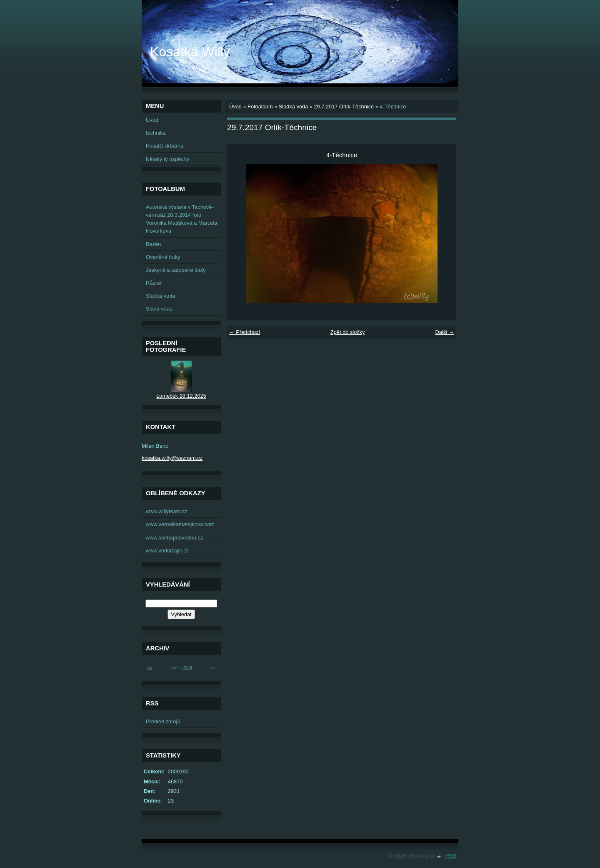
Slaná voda (159, 309)
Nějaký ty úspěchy (167, 159)
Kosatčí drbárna (165, 146)
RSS (451, 856)
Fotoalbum (260, 107)
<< (150, 668)
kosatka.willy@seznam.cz (172, 458)
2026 (187, 668)
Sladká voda (293, 107)
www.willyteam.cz (167, 511)
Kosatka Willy (190, 52)
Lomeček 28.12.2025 (181, 396)
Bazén (153, 244)
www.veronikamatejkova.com (180, 524)
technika (156, 133)
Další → (445, 332)
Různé (154, 283)
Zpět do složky (348, 332)
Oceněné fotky (163, 257)
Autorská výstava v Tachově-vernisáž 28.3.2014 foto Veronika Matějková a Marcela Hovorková (181, 219)
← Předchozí (245, 332)
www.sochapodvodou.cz (174, 538)
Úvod (235, 107)
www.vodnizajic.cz (167, 551)
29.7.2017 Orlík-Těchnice (344, 107)
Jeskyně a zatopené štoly (176, 270)
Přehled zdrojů (163, 721)
